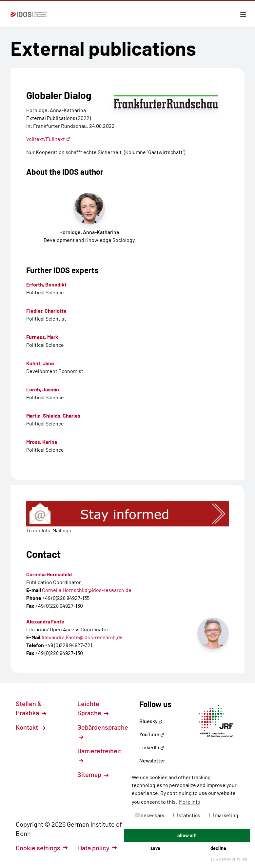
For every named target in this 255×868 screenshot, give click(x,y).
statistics (187, 815)
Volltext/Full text (48, 139)
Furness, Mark (42, 337)
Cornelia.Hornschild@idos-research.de (87, 590)
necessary (150, 815)
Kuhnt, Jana (40, 363)
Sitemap (93, 774)
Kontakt (30, 727)
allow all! (187, 835)
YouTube (152, 734)
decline (218, 848)
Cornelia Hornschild (49, 574)
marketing (224, 815)
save (155, 848)
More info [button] (190, 802)
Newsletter (152, 760)
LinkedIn (152, 747)
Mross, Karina (42, 442)
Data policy (97, 848)
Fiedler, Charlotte (46, 311)
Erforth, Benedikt (46, 284)
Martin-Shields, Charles (53, 415)
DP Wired (239, 859)
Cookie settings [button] (42, 848)
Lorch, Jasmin (43, 389)
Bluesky (151, 721)
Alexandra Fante (45, 621)
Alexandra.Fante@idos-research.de (82, 637)
